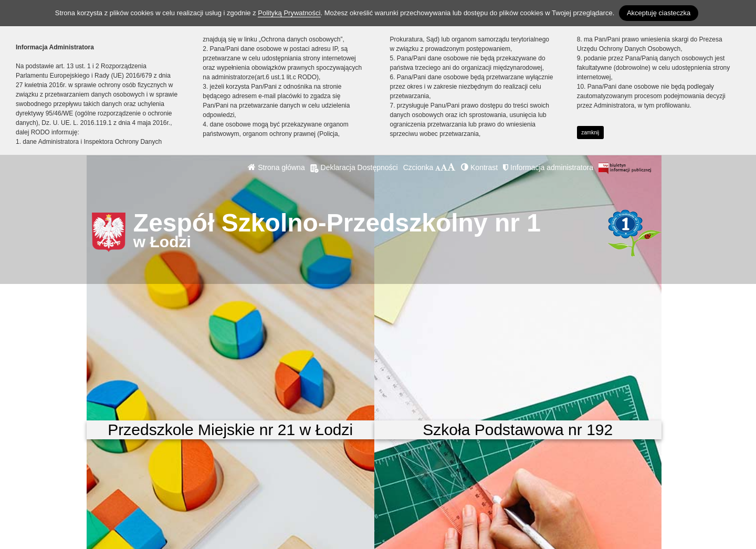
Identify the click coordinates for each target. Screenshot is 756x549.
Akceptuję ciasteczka (659, 13)
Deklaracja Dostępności (354, 167)
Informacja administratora (548, 167)
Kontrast (479, 167)
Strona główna (276, 167)
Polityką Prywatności (289, 13)
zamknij (590, 133)
